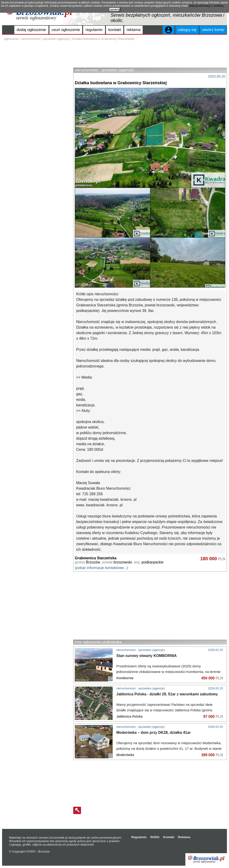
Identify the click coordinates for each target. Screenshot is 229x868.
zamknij (114, 10)
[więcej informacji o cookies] (206, 6)
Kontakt (169, 837)
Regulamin (139, 837)
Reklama (184, 837)
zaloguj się (187, 30)
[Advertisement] (150, 55)
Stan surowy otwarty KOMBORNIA (146, 656)
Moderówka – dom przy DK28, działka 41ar (154, 733)
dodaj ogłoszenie (31, 30)
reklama (133, 30)
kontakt (115, 30)
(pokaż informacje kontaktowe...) (101, 568)
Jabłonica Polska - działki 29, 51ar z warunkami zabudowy (167, 694)
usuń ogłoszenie (66, 30)
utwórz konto (213, 30)
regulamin (94, 30)
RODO (155, 837)
